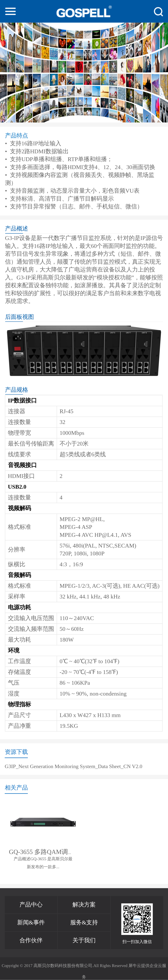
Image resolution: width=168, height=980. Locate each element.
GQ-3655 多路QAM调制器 (45, 852)
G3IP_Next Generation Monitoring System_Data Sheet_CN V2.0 (74, 766)
